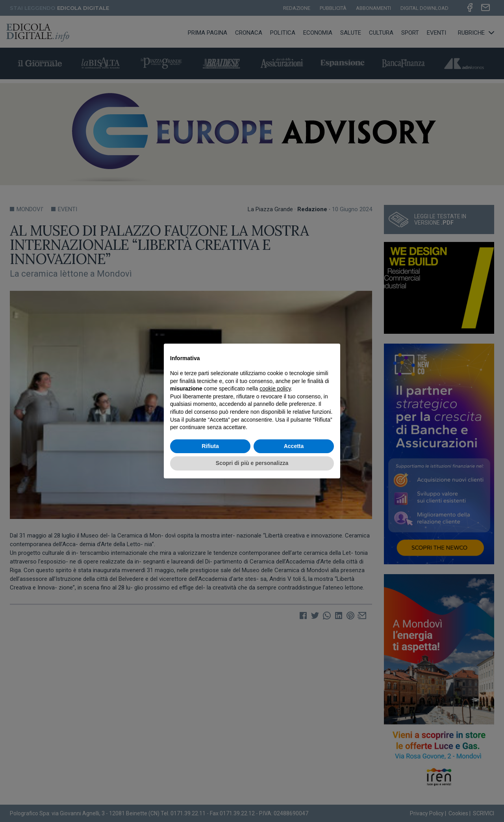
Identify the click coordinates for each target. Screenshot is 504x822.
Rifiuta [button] (210, 446)
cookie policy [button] (275, 389)
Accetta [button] (294, 446)
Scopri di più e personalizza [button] (252, 463)
